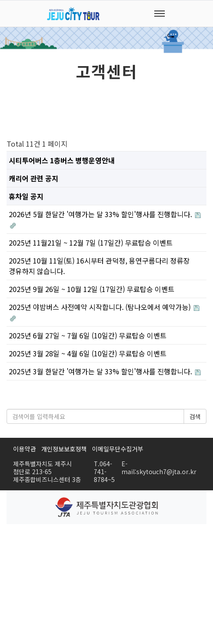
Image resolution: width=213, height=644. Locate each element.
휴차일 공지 (26, 196)
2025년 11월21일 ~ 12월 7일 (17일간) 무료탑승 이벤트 (91, 243)
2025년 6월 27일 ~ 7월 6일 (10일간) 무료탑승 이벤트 (88, 335)
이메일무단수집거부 (118, 449)
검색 (195, 416)
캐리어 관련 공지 (34, 178)
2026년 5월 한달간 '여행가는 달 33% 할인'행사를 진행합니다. (101, 214)
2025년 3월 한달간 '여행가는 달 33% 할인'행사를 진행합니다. (101, 371)
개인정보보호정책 (64, 449)
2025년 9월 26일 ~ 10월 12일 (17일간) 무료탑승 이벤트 (92, 289)
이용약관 (25, 449)
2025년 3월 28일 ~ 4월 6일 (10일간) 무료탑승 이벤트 (88, 353)
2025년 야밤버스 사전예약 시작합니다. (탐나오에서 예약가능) (101, 307)
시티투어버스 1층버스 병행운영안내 (62, 160)
